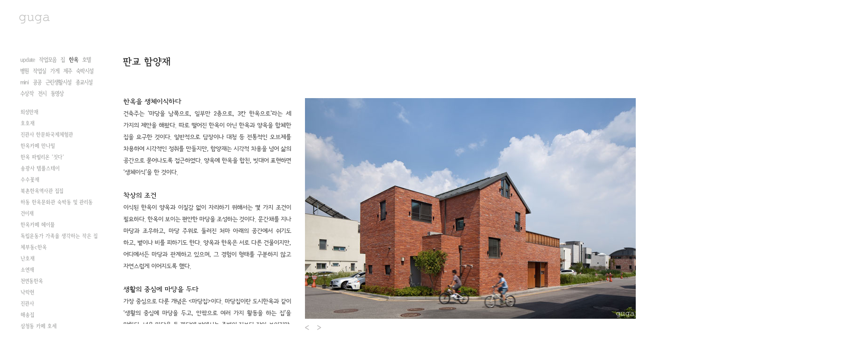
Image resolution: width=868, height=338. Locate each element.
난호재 (28, 259)
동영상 (57, 94)
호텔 (86, 60)
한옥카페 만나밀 (38, 146)
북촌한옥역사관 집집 (42, 191)
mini (24, 82)
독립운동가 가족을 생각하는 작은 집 (59, 236)
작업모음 (48, 60)
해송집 (27, 315)
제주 (68, 71)
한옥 (73, 60)
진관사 (27, 304)
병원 (24, 71)
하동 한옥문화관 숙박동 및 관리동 (57, 202)
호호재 (28, 123)
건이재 (27, 214)
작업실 (39, 71)
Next (320, 327)
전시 (42, 94)
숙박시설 (85, 71)
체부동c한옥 (34, 247)
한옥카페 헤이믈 (38, 225)
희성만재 (30, 112)
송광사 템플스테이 (40, 169)
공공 (37, 82)
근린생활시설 (58, 82)
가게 (55, 71)
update (27, 60)
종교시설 (84, 82)
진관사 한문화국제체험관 (47, 135)
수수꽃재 (30, 180)
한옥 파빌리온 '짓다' (42, 157)
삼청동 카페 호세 (39, 326)
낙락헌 (27, 292)
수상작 (27, 94)
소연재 (27, 270)
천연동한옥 (32, 281)
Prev (308, 327)
